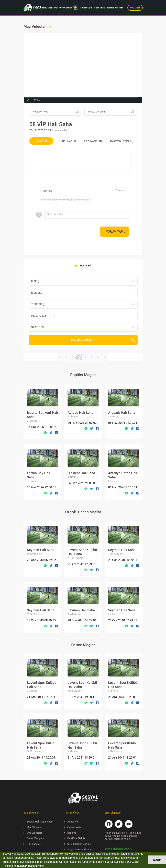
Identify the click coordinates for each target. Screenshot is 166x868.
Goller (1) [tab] (41, 141)
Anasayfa (71, 822)
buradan (22, 866)
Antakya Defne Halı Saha (123, 477)
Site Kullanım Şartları (78, 844)
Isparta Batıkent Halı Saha (42, 417)
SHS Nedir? (48, 8)
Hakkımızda (73, 827)
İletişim (70, 833)
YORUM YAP (116, 232)
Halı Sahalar (100, 8)
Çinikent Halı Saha (81, 475)
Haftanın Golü (82, 8)
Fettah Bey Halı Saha (38, 477)
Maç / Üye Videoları (63, 8)
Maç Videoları (33, 827)
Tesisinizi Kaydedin (115, 8)
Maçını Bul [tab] (85, 266)
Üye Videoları (33, 833)
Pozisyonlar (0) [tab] (93, 141)
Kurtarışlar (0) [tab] (67, 141)
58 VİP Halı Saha (51, 124)
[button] (46, 866)
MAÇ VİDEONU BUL (103, 340)
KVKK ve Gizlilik (75, 838)
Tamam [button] (157, 860)
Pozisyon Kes (56, 112)
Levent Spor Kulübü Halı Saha (82, 554)
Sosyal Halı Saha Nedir (38, 822)
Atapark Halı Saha (122, 414)
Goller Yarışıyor (34, 838)
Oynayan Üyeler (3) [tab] (122, 141)
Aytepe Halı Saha (80, 414)
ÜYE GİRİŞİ (135, 8)
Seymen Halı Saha (41, 552)
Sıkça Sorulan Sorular (78, 850)
